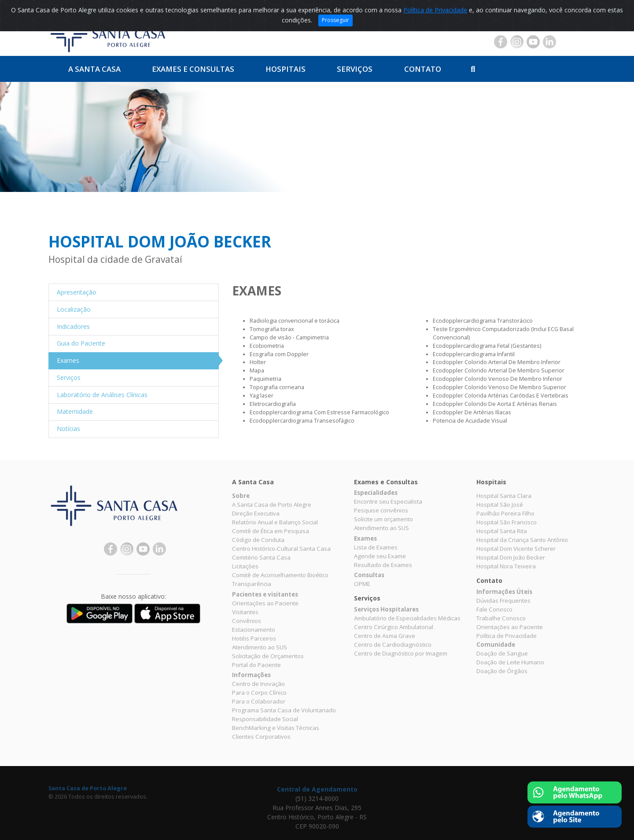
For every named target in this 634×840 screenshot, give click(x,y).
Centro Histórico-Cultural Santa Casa (281, 549)
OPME (362, 584)
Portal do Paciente (256, 665)
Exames (365, 538)
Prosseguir (335, 20)
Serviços (355, 69)
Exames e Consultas (193, 69)
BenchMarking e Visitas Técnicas (276, 728)
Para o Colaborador (259, 701)
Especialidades (376, 493)
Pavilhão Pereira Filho (505, 513)
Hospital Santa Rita (502, 531)
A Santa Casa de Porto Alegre (272, 505)
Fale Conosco (494, 609)
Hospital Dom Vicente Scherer (516, 549)
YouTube (533, 42)
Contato (423, 69)
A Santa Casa (94, 69)
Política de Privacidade (435, 10)
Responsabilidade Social (265, 719)
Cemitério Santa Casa (261, 557)
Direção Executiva (256, 513)
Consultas (369, 575)
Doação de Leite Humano (510, 662)
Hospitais (286, 69)
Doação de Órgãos (502, 671)
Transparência (252, 584)
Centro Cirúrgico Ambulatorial (394, 627)
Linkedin (549, 42)
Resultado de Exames (383, 565)
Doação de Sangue (502, 653)
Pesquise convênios (381, 510)
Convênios (247, 621)
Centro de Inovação (258, 684)
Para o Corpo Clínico (259, 693)
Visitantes (245, 612)
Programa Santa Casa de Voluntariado (284, 710)
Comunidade (496, 645)
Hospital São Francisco (507, 522)
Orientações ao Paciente (265, 603)
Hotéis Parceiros (254, 638)
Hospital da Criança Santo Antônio (522, 540)
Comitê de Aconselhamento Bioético (280, 575)
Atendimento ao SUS (260, 647)
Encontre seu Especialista (388, 501)
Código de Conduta (258, 540)
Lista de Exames (376, 547)
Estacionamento (254, 630)
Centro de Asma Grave (385, 636)
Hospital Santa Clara (504, 496)
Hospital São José (500, 505)
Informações (251, 675)
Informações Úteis (504, 592)
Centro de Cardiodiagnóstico (393, 645)
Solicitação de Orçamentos (268, 656)
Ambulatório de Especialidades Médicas (407, 618)
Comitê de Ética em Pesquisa (271, 531)
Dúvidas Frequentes (503, 601)
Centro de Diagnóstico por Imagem (401, 653)
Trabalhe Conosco (501, 618)
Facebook (501, 42)
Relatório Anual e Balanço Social (275, 522)
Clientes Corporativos (261, 737)
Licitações (245, 566)
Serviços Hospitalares (386, 609)
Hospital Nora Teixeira (506, 566)
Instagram (517, 42)
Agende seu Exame (380, 556)
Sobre (241, 496)
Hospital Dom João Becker (511, 557)
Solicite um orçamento (383, 519)
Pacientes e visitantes (265, 594)
